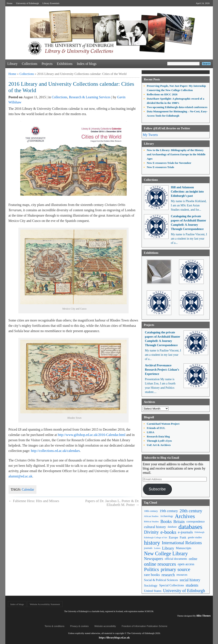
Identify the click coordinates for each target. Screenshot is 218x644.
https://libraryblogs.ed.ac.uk (114, 638)
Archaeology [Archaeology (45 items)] (167, 516)
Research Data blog (158, 436)
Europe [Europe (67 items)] (173, 537)
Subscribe (157, 489)
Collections (29, 64)
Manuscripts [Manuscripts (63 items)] (184, 548)
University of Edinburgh (27, 3)
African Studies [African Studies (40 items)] (151, 516)
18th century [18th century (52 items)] (151, 511)
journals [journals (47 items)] (148, 548)
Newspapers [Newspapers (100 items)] (154, 559)
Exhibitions (65, 64)
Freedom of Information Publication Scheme (145, 626)
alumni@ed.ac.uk (20, 476)
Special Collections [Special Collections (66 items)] (172, 585)
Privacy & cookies (79, 626)
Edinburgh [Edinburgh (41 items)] (199, 532)
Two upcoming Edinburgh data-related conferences (177, 107)
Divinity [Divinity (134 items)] (151, 532)
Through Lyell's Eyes (159, 441)
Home (10, 3)
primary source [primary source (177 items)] (176, 569)
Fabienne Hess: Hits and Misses (34, 501)
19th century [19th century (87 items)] (169, 511)
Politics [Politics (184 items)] (152, 569)
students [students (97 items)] (192, 585)
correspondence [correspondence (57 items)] (195, 522)
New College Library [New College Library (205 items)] (166, 553)
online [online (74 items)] (193, 559)
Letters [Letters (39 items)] (157, 548)
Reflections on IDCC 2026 (162, 94)
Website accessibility (105, 626)
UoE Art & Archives (159, 445)
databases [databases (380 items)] (190, 527)
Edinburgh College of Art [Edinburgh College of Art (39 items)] (156, 538)
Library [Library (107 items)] (168, 548)
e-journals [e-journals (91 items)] (185, 532)
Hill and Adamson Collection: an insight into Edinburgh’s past (187, 192)
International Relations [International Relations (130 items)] (182, 543)
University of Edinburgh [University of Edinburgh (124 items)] (184, 591)
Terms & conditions (55, 626)
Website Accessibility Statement (45, 604)
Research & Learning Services (90, 97)
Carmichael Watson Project (163, 424)
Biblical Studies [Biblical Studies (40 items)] (151, 521)
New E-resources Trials (161, 167)
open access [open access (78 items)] (186, 564)
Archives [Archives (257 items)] (185, 516)
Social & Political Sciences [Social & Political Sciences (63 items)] (161, 580)
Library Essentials (51, 3)
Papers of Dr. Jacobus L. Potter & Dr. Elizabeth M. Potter (112, 503)
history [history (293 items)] (152, 543)
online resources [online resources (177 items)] (160, 564)
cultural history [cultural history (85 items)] (155, 527)
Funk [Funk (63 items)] (183, 537)
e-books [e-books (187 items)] (168, 532)
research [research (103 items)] (168, 575)
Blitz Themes (204, 616)
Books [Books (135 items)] (166, 521)
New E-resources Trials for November (169, 163)
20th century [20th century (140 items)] (191, 511)
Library (13, 64)
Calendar (28, 489)
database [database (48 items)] (172, 527)
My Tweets (150, 135)
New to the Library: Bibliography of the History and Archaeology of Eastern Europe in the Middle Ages (176, 154)
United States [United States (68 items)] (153, 591)
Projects (47, 64)
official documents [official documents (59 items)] (176, 559)
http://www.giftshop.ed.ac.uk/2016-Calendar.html (92, 435)
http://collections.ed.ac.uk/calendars (55, 451)
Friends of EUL (156, 428)
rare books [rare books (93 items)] (152, 575)
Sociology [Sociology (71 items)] (151, 585)
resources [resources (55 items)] (182, 575)
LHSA (151, 432)
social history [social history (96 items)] (190, 580)
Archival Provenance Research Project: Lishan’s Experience (162, 370)
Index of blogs (87, 64)
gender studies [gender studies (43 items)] (195, 537)
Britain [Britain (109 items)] (179, 522)
